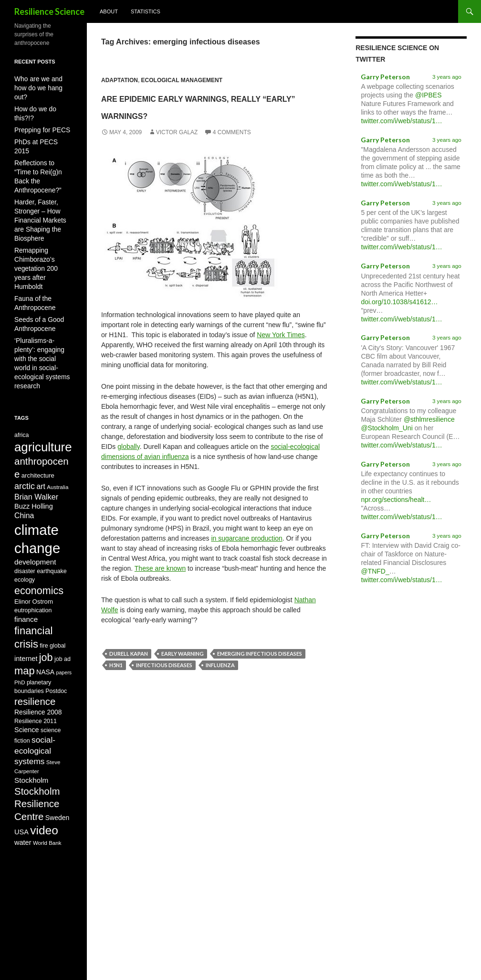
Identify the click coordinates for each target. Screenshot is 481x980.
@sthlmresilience (429, 419)
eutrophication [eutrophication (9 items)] (33, 559)
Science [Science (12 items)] (27, 693)
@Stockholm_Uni (387, 428)
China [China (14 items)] (24, 453)
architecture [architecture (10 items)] (38, 406)
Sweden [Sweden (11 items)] (58, 793)
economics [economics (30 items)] (39, 537)
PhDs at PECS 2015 (40, 122)
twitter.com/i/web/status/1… (401, 121)
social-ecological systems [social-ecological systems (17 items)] (35, 717)
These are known (160, 586)
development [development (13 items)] (35, 506)
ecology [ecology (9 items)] (25, 525)
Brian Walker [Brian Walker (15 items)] (36, 431)
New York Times (281, 352)
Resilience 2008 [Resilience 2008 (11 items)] (38, 674)
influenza (220, 682)
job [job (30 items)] (46, 613)
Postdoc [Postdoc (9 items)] (56, 650)
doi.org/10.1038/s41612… (399, 302)
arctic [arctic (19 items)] (25, 418)
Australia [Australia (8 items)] (58, 419)
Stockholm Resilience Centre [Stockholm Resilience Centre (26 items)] (37, 777)
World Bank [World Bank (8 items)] (47, 822)
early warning (183, 671)
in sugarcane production (246, 555)
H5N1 (116, 682)
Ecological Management (182, 80)
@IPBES (428, 95)
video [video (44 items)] (44, 808)
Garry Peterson (385, 77)
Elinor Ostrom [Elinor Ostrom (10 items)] (34, 549)
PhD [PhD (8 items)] (20, 641)
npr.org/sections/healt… (396, 500)
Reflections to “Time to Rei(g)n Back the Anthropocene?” (43, 142)
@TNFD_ (375, 571)
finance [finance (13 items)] (26, 568)
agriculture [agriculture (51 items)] (43, 373)
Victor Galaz (177, 149)
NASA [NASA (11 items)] (45, 629)
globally (128, 464)
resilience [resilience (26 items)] (35, 662)
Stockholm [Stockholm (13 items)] (31, 750)
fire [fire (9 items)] (44, 599)
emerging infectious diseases (260, 671)
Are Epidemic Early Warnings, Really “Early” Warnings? (211, 113)
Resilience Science (49, 11)
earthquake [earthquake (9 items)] (52, 516)
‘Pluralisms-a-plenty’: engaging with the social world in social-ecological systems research (41, 294)
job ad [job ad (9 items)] (63, 615)
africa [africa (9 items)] (22, 360)
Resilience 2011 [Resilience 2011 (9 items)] (36, 684)
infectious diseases (164, 682)
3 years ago (447, 77)
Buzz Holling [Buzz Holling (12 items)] (34, 441)
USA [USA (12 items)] (21, 810)
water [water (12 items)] (23, 822)
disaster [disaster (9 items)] (25, 516)
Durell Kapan (129, 671)
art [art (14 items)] (41, 419)
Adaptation (120, 80)
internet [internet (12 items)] (26, 614)
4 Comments (232, 149)
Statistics (146, 11)
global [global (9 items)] (58, 599)
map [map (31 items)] (25, 628)
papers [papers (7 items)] (64, 630)
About (109, 11)
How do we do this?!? (42, 99)
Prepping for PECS (38, 110)
